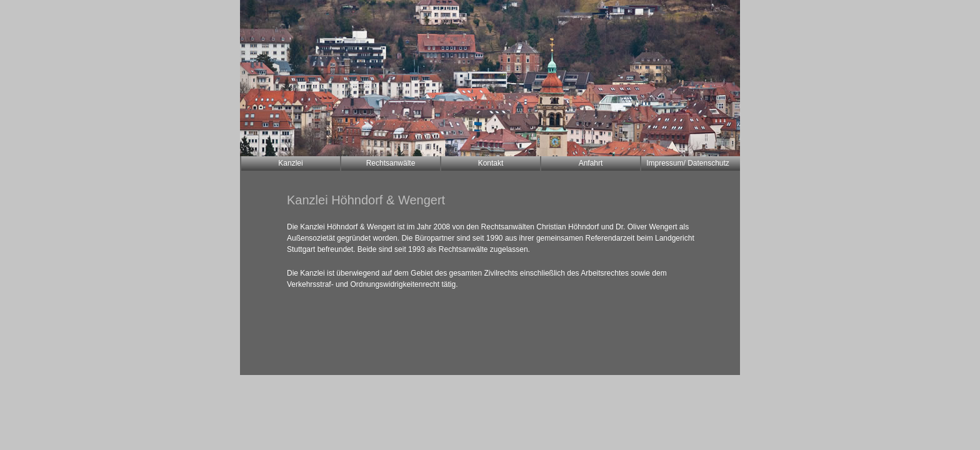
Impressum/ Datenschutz (688, 163)
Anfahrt (591, 163)
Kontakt (491, 163)
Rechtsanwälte (391, 163)
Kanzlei (290, 163)
